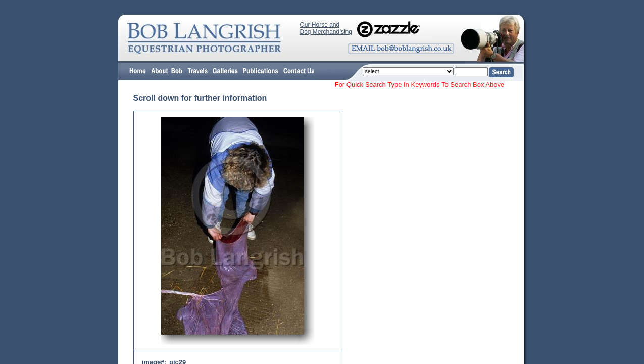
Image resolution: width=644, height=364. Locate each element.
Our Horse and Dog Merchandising (326, 28)
